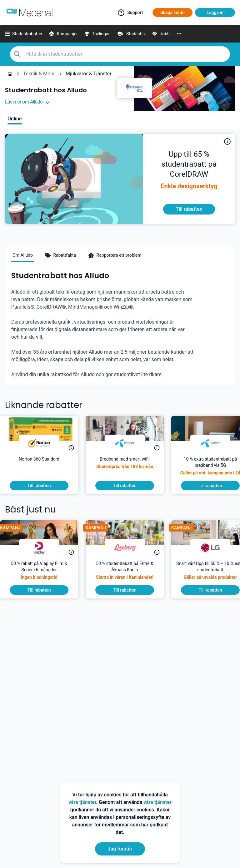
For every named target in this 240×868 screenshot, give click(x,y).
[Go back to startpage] (10, 74)
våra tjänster (82, 802)
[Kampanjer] (63, 34)
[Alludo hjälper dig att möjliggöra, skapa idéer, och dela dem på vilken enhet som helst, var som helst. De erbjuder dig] (189, 164)
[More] (179, 34)
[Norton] (44, 443)
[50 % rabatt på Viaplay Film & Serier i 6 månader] (44, 573)
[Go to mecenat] (30, 13)
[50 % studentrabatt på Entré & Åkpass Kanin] (130, 573)
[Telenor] (130, 443)
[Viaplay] (44, 548)
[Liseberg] (130, 548)
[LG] (215, 548)
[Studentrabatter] (24, 34)
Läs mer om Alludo (27, 102)
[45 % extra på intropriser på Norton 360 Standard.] (44, 468)
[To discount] (189, 209)
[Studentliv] (131, 34)
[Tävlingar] (97, 34)
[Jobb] (161, 34)
